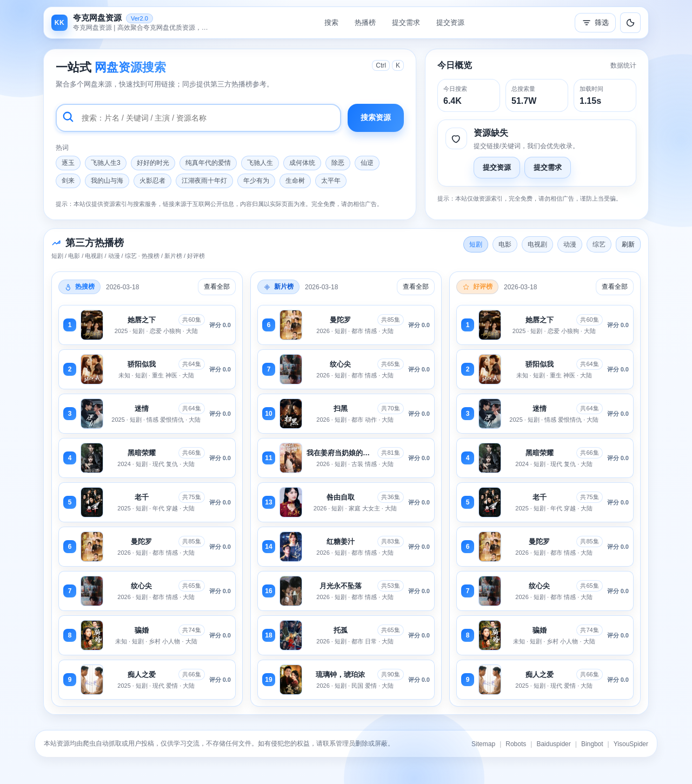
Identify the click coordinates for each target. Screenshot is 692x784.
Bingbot (592, 744)
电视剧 (537, 244)
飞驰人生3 (106, 163)
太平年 (331, 181)
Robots (516, 744)
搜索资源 (376, 117)
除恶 (338, 163)
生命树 (295, 181)
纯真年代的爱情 (208, 163)
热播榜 (365, 22)
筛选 (595, 23)
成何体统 (302, 163)
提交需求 (406, 22)
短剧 (476, 244)
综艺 (599, 244)
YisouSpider (631, 744)
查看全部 (217, 287)
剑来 (68, 181)
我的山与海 (107, 181)
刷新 (628, 244)
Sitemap (483, 744)
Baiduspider (553, 744)
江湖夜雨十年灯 (204, 181)
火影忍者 (152, 181)
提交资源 (450, 22)
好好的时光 (153, 163)
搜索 (331, 22)
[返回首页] (132, 23)
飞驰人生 (260, 163)
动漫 (570, 244)
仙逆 (367, 163)
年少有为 (256, 181)
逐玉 (68, 163)
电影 (505, 244)
